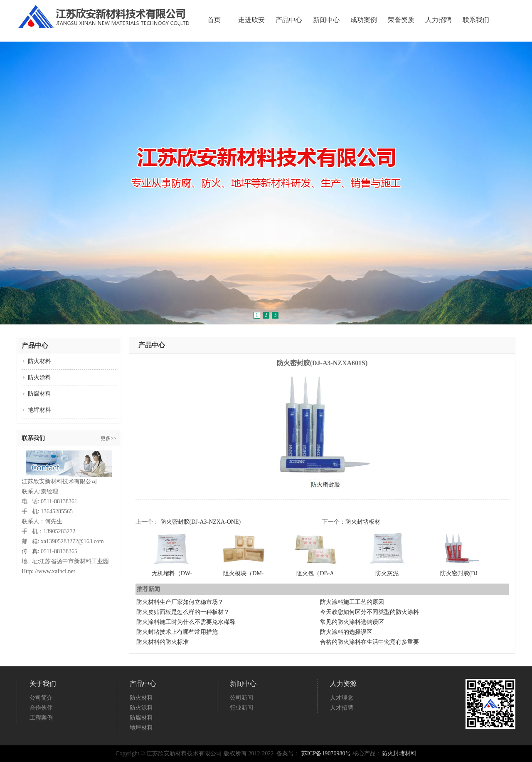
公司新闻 (241, 698)
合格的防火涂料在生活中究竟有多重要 (369, 642)
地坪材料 (39, 410)
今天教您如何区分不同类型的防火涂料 (369, 612)
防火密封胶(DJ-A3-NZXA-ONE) (201, 522)
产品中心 (289, 20)
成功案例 (364, 20)
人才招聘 (342, 708)
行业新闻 (241, 708)
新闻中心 (326, 20)
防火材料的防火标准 (163, 642)
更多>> (108, 438)
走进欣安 (251, 20)
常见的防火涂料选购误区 (352, 622)
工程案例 (41, 718)
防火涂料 (39, 377)
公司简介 (41, 698)
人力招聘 (438, 20)
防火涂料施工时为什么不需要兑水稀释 (186, 622)
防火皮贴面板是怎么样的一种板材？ (183, 612)
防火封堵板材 (363, 522)
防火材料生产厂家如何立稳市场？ (180, 602)
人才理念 (342, 698)
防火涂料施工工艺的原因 (352, 602)
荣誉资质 (401, 20)
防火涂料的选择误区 (346, 632)
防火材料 (39, 361)
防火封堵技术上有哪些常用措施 (177, 632)
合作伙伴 (41, 708)
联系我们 (476, 20)
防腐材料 (39, 394)
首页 (214, 20)
